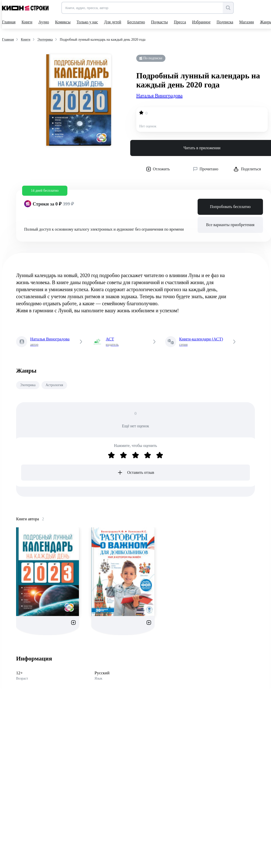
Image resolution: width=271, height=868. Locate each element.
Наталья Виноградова (159, 96)
